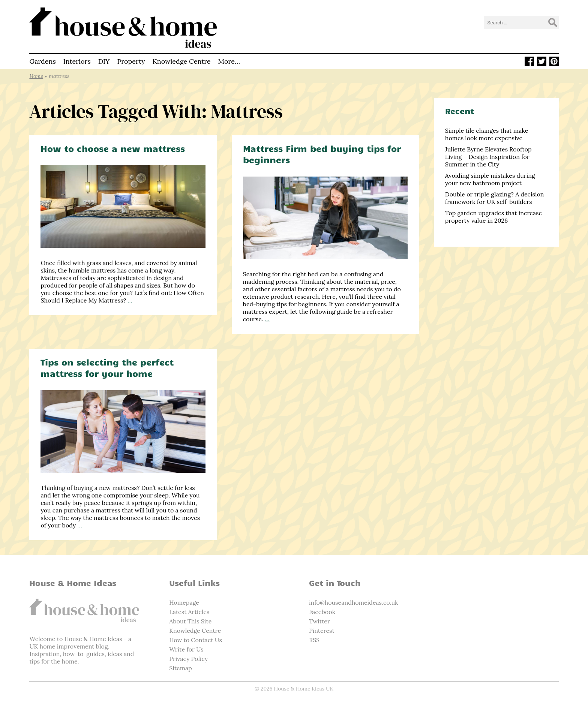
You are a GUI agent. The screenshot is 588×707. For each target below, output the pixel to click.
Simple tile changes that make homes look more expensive (487, 134)
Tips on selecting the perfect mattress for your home (107, 368)
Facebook (322, 612)
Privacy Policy (188, 659)
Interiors (77, 61)
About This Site (190, 621)
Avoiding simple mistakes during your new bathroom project (490, 179)
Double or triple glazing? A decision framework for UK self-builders (495, 198)
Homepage (184, 602)
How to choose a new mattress (113, 148)
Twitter (319, 621)
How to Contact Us (196, 640)
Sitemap (181, 668)
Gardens (42, 61)
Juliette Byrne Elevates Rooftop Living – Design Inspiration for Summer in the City (488, 157)
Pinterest (322, 631)
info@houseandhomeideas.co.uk (354, 602)
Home (36, 76)
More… (229, 61)
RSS (314, 640)
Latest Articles (189, 612)
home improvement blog (74, 646)
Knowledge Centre (181, 61)
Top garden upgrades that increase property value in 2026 (493, 217)
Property (131, 61)
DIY (104, 61)
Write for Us (186, 649)
